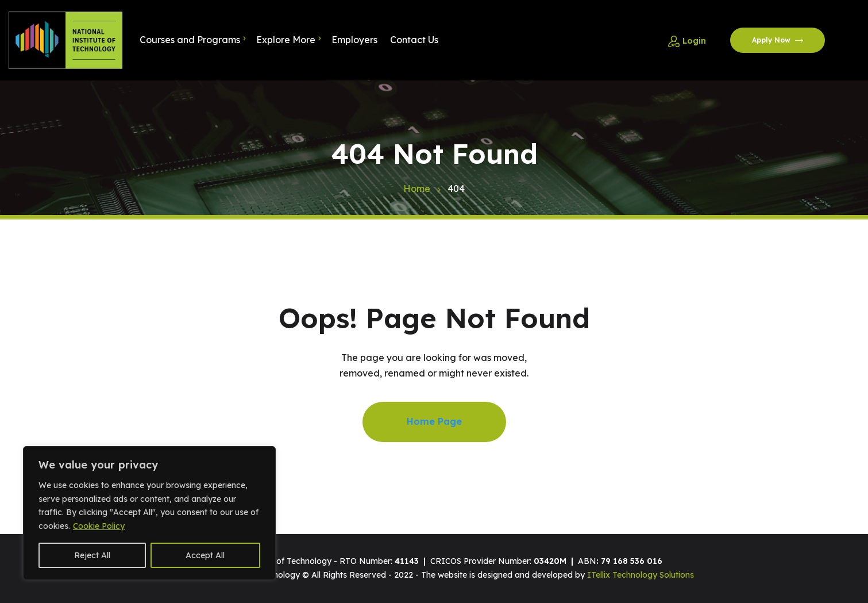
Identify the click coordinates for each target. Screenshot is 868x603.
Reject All (92, 555)
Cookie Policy (99, 526)
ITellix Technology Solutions (641, 575)
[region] (149, 513)
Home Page (434, 421)
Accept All (205, 555)
